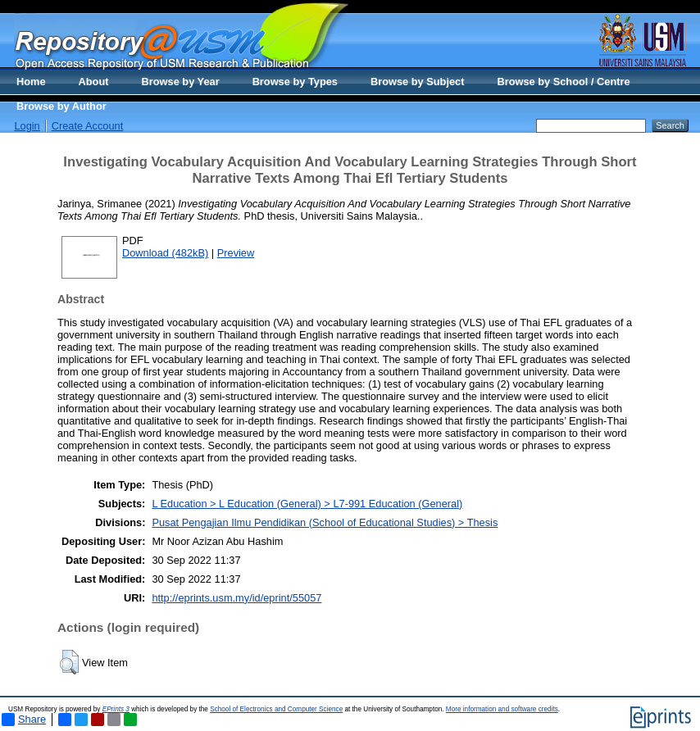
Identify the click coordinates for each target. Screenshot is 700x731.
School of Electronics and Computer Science (276, 709)
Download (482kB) (165, 253)
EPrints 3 (116, 709)
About (94, 82)
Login (27, 126)
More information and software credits (502, 709)
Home (31, 82)
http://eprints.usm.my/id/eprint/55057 (236, 598)
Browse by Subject (418, 82)
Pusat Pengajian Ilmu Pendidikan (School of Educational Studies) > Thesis (325, 522)
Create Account (88, 126)
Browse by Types (295, 82)
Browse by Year (181, 82)
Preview (236, 253)
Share (24, 720)
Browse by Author (61, 106)
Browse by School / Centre (563, 82)
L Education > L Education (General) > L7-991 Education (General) (307, 504)
